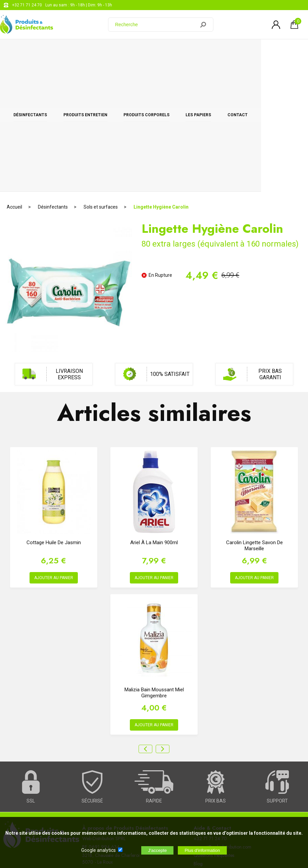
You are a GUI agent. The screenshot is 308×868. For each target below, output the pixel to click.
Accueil (14, 72)
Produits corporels (170, 51)
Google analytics (98, 850)
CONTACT (280, 51)
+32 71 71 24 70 (27, 5)
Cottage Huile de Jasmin (54, 408)
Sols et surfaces (101, 72)
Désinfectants (35, 51)
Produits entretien (99, 51)
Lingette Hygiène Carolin (161, 72)
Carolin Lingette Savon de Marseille (254, 411)
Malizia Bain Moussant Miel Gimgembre (154, 558)
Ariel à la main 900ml (154, 408)
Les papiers (231, 51)
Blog (198, 729)
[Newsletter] (111, 813)
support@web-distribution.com (222, 712)
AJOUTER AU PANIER (54, 443)
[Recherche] (156, 25)
